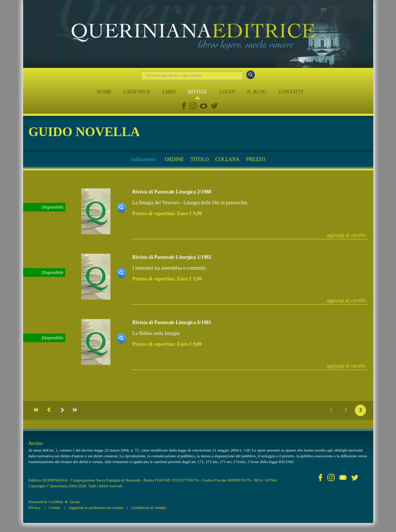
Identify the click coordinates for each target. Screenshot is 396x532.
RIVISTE (197, 92)
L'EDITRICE (137, 92)
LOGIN (227, 92)
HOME (104, 92)
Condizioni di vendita (149, 507)
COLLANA (228, 159)
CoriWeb (56, 502)
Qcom (75, 502)
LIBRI (169, 92)
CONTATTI (291, 92)
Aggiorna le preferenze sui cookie (96, 507)
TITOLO (200, 159)
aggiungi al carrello (346, 235)
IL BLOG (257, 92)
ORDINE (174, 159)
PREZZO (256, 159)
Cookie (55, 507)
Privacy (35, 507)
